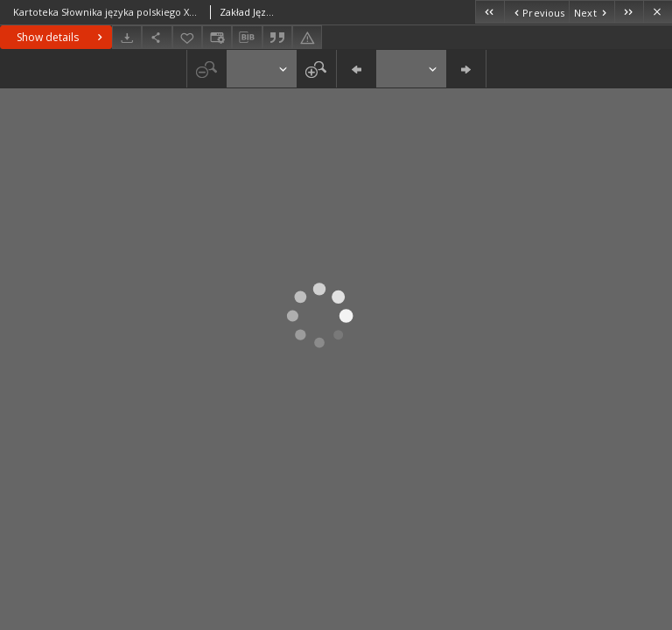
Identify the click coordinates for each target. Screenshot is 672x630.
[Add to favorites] (187, 37)
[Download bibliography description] (247, 38)
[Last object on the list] (629, 12)
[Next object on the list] (591, 12)
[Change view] (217, 37)
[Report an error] (307, 37)
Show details (62, 37)
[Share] (157, 37)
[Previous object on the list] (536, 12)
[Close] (658, 12)
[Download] (127, 37)
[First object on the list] (490, 12)
